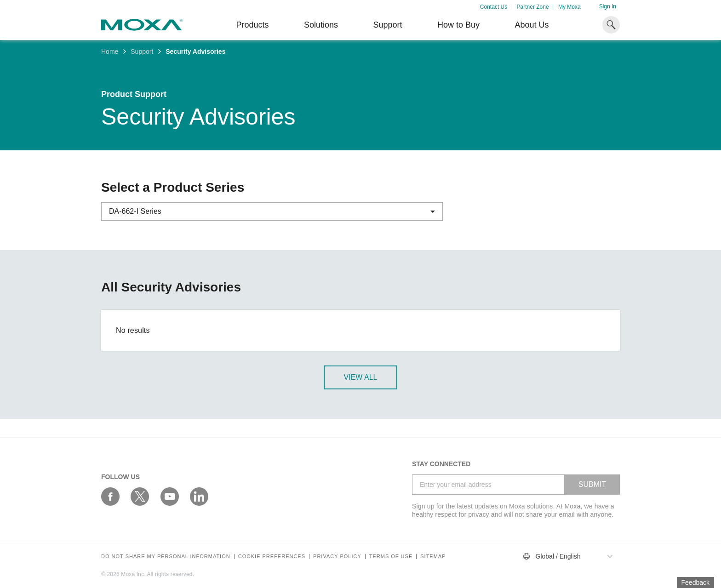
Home (110, 51)
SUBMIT (592, 484)
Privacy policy (337, 557)
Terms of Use (391, 557)
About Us (532, 25)
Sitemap (433, 557)
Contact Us (494, 7)
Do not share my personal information (166, 557)
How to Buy (458, 25)
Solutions (321, 25)
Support (387, 25)
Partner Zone (533, 7)
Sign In (608, 6)
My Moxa (569, 7)
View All (361, 377)
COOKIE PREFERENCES (272, 557)
